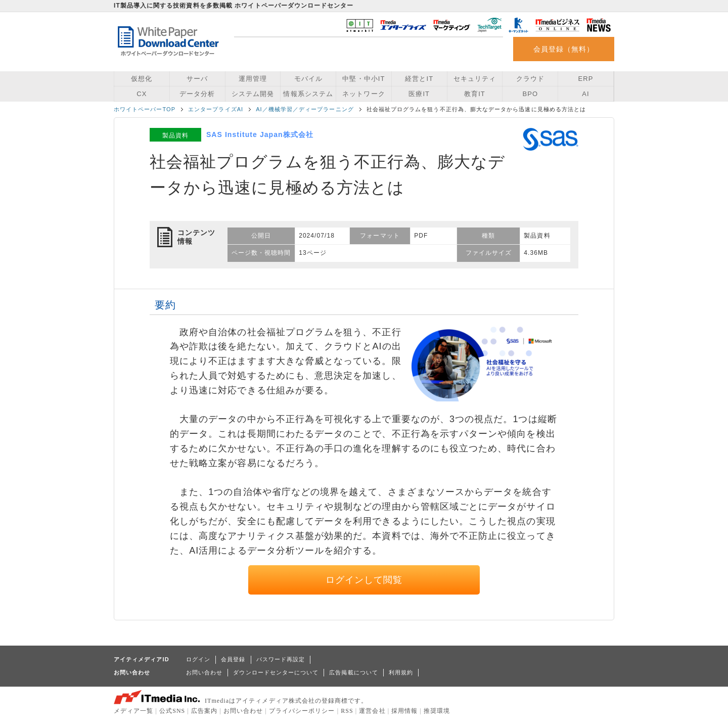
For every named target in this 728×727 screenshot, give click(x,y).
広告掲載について (354, 672)
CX (142, 94)
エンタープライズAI (216, 109)
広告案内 (204, 711)
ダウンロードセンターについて (276, 672)
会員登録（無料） (564, 49)
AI (585, 94)
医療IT (419, 94)
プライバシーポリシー (302, 711)
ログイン (198, 659)
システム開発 (253, 94)
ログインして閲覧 (364, 580)
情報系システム (308, 94)
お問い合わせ (204, 672)
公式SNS (172, 711)
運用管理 (253, 79)
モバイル (308, 79)
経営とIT (419, 79)
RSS (347, 711)
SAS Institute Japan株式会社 (260, 134)
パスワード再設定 (281, 659)
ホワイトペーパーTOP (145, 109)
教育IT (475, 94)
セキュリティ (475, 79)
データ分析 (197, 94)
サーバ (197, 79)
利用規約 (401, 672)
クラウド (530, 79)
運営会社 (372, 711)
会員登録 (233, 659)
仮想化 (142, 79)
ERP (586, 79)
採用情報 (404, 711)
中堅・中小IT (363, 79)
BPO (530, 94)
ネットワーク (363, 94)
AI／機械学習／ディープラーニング (305, 109)
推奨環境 (437, 711)
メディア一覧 (133, 711)
